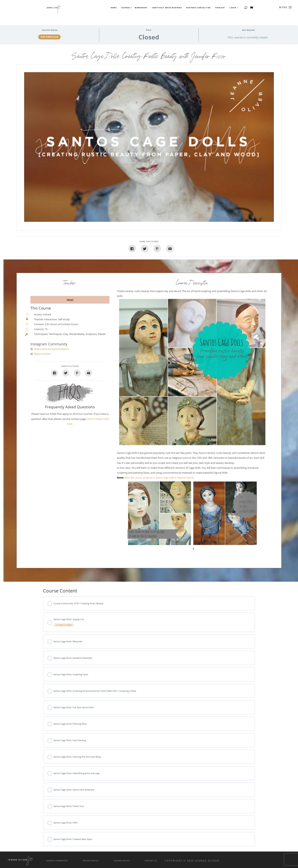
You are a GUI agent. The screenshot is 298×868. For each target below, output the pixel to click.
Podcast (220, 8)
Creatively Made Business (167, 8)
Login (233, 8)
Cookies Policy (121, 861)
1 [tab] (194, 550)
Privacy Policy (91, 861)
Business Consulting (199, 8)
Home (114, 8)
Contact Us (151, 861)
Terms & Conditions (57, 861)
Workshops (141, 8)
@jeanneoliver (42, 354)
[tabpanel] (159, 513)
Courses (126, 8)
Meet (70, 300)
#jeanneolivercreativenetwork (52, 349)
